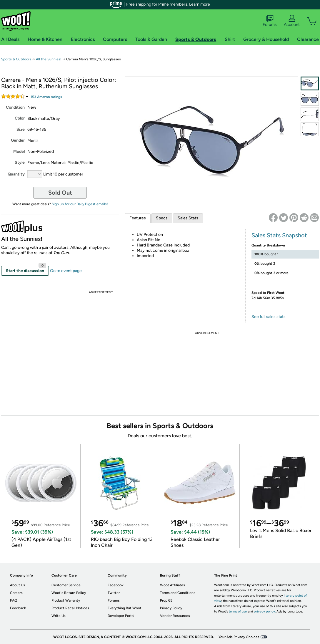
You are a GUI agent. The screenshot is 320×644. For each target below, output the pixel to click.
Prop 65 (166, 600)
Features (138, 218)
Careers (16, 593)
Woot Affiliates (172, 585)
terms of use (238, 611)
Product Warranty (66, 600)
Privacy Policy (171, 608)
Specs (162, 218)
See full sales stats (269, 317)
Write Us (59, 616)
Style (20, 162)
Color (20, 118)
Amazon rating (46, 97)
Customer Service (66, 585)
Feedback (18, 608)
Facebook (116, 585)
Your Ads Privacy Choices (239, 637)
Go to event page (66, 271)
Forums (270, 21)
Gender (18, 140)
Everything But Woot (125, 608)
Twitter (114, 593)
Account (292, 21)
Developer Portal (121, 616)
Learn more (200, 4)
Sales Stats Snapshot (279, 235)
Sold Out (60, 193)
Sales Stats (188, 218)
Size (21, 129)
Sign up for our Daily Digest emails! (80, 204)
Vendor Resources (175, 616)
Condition (15, 107)
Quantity (16, 174)
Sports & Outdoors (16, 59)
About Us (17, 585)
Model (19, 152)
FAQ (14, 600)
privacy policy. (265, 611)
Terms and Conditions (178, 593)
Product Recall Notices (70, 608)
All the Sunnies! (49, 59)
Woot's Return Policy (69, 593)
